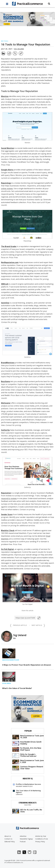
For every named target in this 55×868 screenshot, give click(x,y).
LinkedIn (20, 852)
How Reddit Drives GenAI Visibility (27, 743)
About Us (8, 836)
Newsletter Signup (26, 839)
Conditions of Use (42, 839)
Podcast (23, 842)
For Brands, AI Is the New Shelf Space (27, 749)
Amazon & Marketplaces (11, 660)
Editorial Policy (10, 842)
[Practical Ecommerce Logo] (28, 4)
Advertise (23, 836)
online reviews (7, 189)
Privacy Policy (40, 842)
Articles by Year (41, 836)
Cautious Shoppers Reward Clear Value (28, 768)
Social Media (7, 683)
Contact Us (8, 839)
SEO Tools (5, 41)
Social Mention (8, 148)
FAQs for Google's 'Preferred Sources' (25, 756)
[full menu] (7, 4)
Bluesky (31, 852)
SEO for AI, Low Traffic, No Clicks (27, 811)
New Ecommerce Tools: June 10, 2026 (28, 737)
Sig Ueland (19, 49)
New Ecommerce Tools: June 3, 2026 (28, 762)
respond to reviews (9, 498)
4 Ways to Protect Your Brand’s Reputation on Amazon (27, 665)
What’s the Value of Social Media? (17, 688)
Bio (14, 638)
